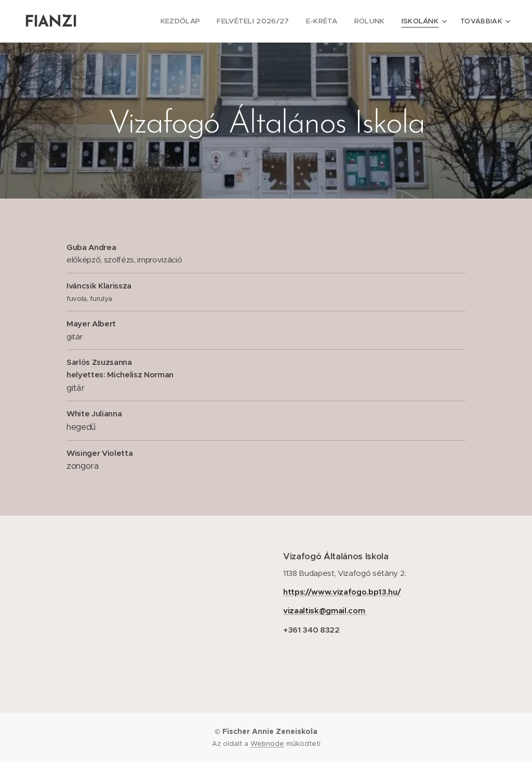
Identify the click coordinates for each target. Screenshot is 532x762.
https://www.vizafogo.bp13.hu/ (342, 592)
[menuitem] (194, 21)
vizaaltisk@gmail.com (325, 610)
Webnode (267, 744)
